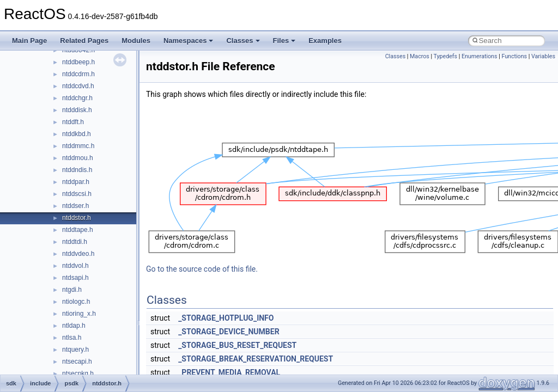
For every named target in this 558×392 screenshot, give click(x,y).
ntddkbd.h (77, 134)
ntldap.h (74, 326)
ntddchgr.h (77, 98)
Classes (243, 41)
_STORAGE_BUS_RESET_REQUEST (237, 345)
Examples (325, 41)
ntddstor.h (77, 218)
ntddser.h (75, 206)
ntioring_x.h (79, 314)
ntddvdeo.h (78, 254)
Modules (136, 41)
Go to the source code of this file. (202, 269)
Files (284, 41)
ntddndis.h (77, 170)
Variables (543, 56)
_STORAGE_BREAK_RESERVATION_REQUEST (256, 359)
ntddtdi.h (75, 242)
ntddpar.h (76, 182)
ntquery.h (75, 350)
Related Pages (84, 41)
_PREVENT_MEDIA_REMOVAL (229, 372)
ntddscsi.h (77, 194)
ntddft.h (73, 122)
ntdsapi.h (75, 278)
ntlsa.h (72, 338)
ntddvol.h (75, 266)
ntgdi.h (72, 290)
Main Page (29, 41)
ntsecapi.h (77, 362)
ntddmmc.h (78, 146)
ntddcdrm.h (78, 74)
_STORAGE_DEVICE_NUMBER (229, 332)
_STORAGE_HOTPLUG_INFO (226, 318)
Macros (420, 56)
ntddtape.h (78, 230)
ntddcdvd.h (78, 86)
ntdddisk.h (77, 110)
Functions (514, 56)
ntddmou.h (78, 158)
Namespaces (189, 41)
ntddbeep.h (78, 62)
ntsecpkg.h (78, 373)
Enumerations (480, 56)
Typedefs (446, 56)
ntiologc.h (76, 302)
